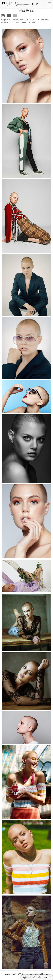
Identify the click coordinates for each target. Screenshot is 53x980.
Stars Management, (30, 974)
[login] (40, 4)
